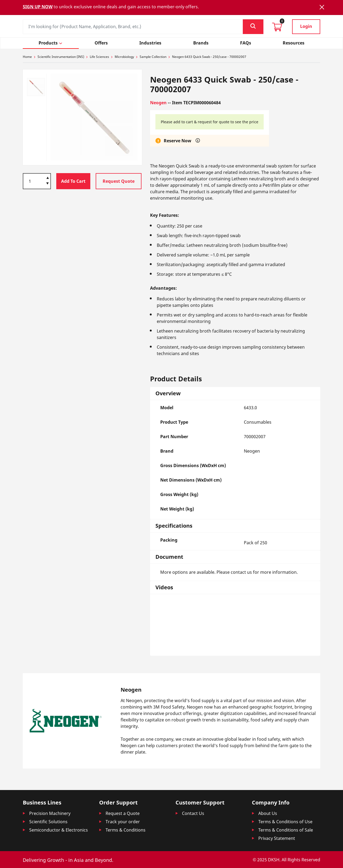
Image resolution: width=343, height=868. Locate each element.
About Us (268, 813)
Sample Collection (153, 57)
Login (306, 26)
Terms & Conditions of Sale (286, 830)
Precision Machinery (50, 813)
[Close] (322, 7)
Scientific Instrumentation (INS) (61, 57)
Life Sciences (99, 57)
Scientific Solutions (48, 822)
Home (27, 57)
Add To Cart (73, 181)
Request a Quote (123, 813)
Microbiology (124, 57)
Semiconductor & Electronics (59, 830)
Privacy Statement (277, 838)
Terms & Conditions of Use (285, 822)
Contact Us (193, 813)
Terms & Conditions (126, 830)
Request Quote (119, 181)
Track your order (123, 822)
